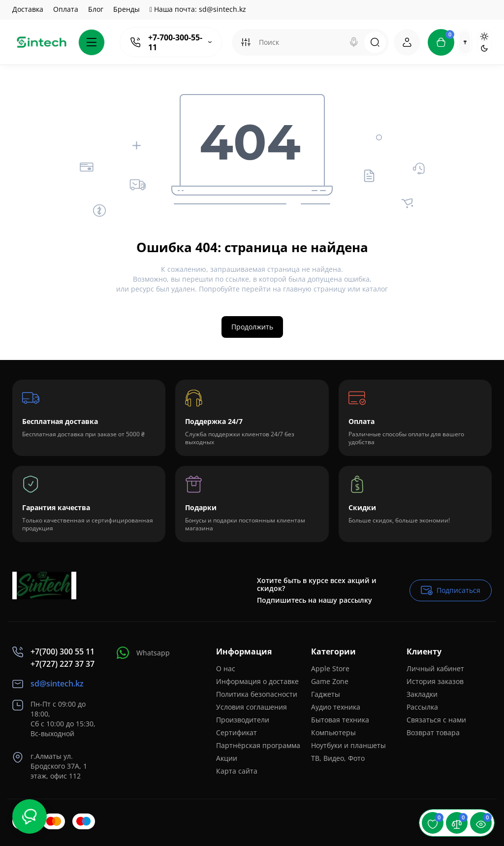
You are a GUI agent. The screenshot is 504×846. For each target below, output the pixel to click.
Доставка (28, 9)
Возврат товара (433, 732)
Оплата (66, 9)
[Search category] (246, 42)
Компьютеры (333, 732)
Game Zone (330, 681)
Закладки (422, 694)
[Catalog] (92, 42)
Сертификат (236, 732)
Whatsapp (143, 653)
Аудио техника (336, 707)
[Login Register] (407, 42)
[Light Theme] (484, 36)
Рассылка (422, 707)
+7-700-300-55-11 (175, 42)
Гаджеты (326, 694)
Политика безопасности (257, 694)
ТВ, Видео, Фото (338, 758)
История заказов (435, 681)
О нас (226, 668)
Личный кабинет (435, 668)
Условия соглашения (252, 707)
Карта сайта (237, 771)
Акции (227, 758)
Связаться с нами (436, 720)
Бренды (126, 9)
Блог (96, 9)
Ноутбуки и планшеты (348, 745)
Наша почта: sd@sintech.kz (198, 9)
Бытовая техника (340, 720)
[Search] (354, 42)
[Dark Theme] (484, 48)
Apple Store (330, 668)
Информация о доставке (257, 681)
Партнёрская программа (258, 745)
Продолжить (252, 327)
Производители (243, 720)
